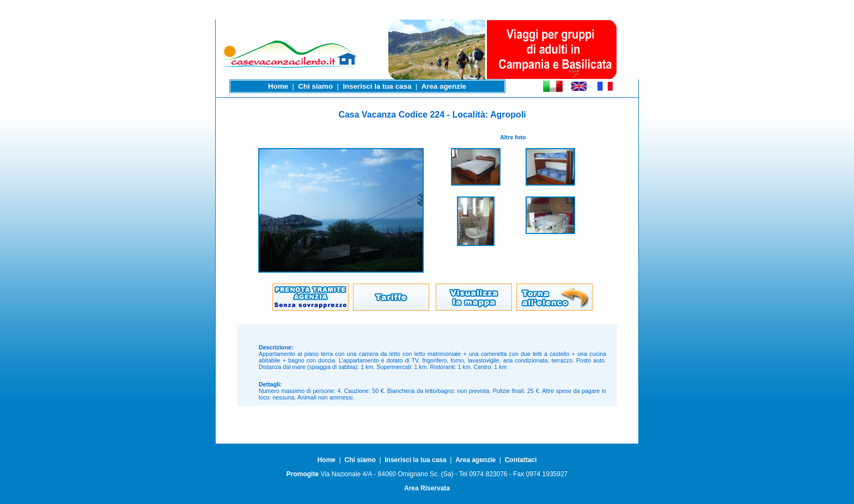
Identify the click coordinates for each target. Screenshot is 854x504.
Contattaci (521, 460)
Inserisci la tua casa (377, 86)
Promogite (303, 474)
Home (278, 86)
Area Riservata (427, 488)
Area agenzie (444, 86)
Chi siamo (315, 86)
